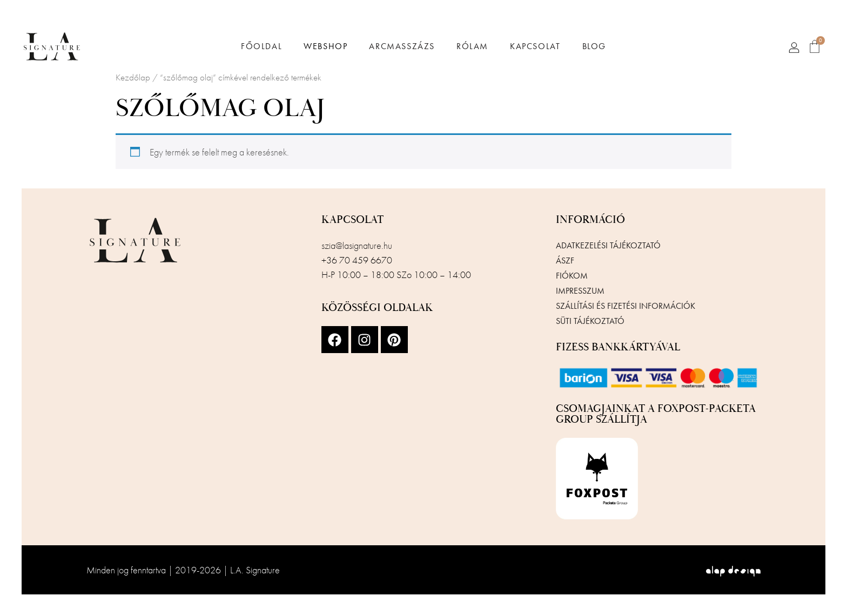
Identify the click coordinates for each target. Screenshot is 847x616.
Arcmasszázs (402, 46)
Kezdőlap (133, 77)
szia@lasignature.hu (357, 245)
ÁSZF (565, 260)
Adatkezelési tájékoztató (608, 245)
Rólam (472, 46)
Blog (594, 46)
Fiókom (572, 276)
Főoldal (261, 46)
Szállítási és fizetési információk (626, 306)
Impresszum (580, 291)
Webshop (325, 46)
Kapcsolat (535, 46)
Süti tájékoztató (590, 321)
